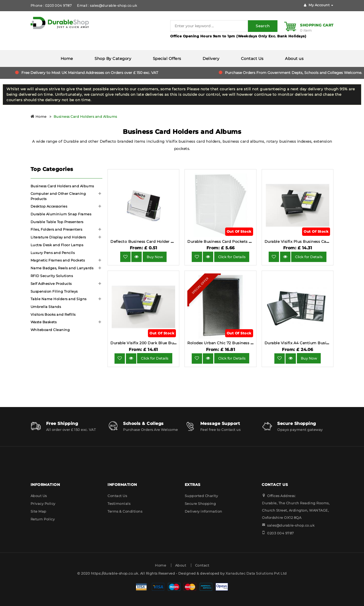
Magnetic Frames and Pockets (58, 260)
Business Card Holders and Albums (85, 116)
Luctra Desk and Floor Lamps (57, 245)
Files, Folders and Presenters (56, 229)
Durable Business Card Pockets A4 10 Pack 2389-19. (237, 242)
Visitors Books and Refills (53, 314)
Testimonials (119, 504)
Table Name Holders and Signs (59, 299)
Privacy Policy (43, 504)
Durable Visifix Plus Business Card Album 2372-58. (313, 242)
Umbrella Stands (46, 307)
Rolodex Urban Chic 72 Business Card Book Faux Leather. (242, 343)
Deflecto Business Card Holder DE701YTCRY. (153, 242)
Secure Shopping (200, 504)
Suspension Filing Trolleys (54, 291)
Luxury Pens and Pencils (53, 253)
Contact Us (252, 58)
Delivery (211, 58)
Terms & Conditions (125, 511)
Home (67, 58)
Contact (202, 565)
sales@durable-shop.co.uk (291, 525)
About (181, 565)
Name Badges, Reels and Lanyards (62, 268)
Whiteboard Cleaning (50, 330)
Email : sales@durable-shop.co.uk (107, 5)
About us (294, 58)
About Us (39, 496)
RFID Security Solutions (52, 276)
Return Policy (43, 519)
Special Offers (167, 58)
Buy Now (155, 257)
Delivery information (204, 511)
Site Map (38, 511)
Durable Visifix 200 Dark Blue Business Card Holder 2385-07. (169, 343)
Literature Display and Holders (58, 237)
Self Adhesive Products (51, 284)
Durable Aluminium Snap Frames (61, 214)
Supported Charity (201, 496)
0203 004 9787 (281, 533)
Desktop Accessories (49, 206)
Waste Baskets (44, 322)
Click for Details (232, 257)
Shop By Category (113, 58)
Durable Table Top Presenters (57, 222)
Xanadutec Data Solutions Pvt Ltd (256, 573)
